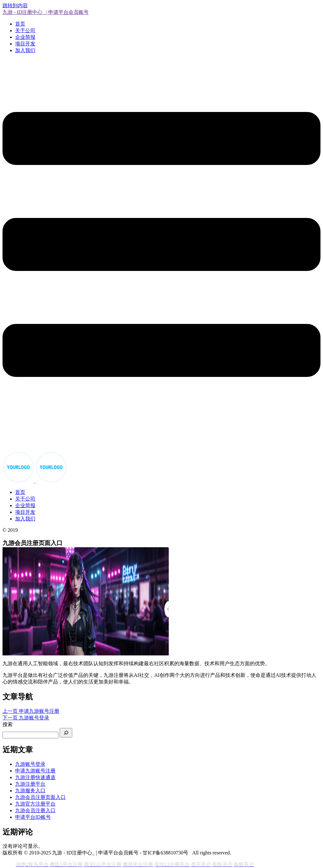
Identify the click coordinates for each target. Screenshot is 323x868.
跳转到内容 (15, 6)
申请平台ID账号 (33, 817)
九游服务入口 (30, 791)
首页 (20, 24)
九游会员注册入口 (35, 810)
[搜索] (66, 733)
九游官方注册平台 (35, 804)
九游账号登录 (30, 764)
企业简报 (25, 37)
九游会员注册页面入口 (40, 797)
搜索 (8, 724)
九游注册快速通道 (35, 777)
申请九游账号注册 (35, 771)
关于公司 (25, 30)
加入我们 (25, 50)
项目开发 (25, 44)
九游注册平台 (30, 784)
